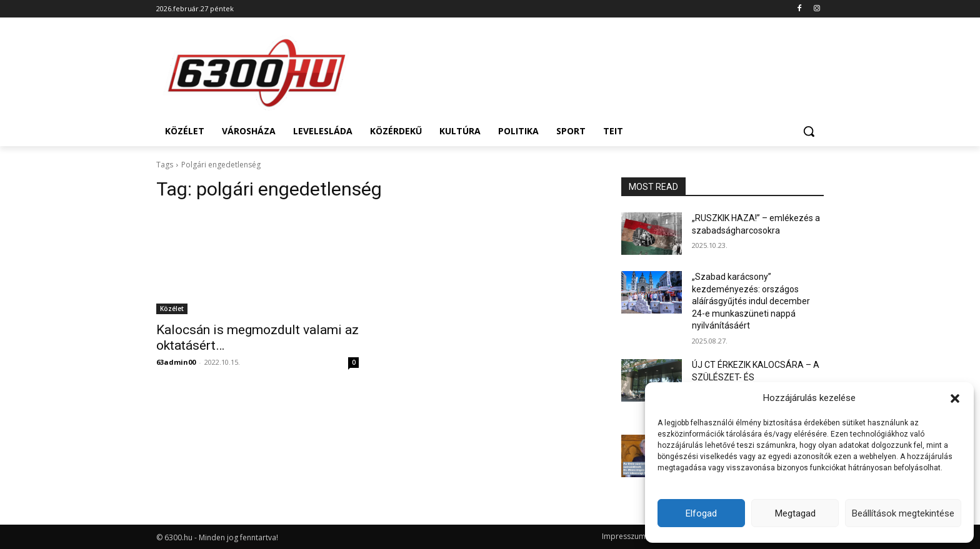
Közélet (172, 309)
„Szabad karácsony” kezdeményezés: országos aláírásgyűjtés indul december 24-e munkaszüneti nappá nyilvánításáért (751, 301)
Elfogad (701, 513)
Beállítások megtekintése (903, 513)
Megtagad (795, 513)
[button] (955, 398)
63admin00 (176, 362)
